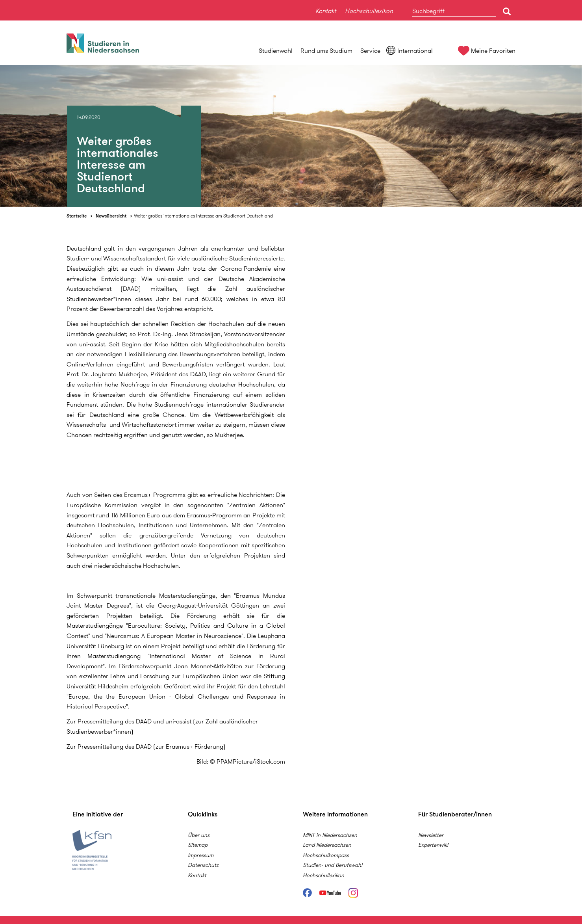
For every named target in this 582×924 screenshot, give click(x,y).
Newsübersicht (111, 216)
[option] (291, 136)
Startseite (77, 216)
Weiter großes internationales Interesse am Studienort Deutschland (203, 216)
